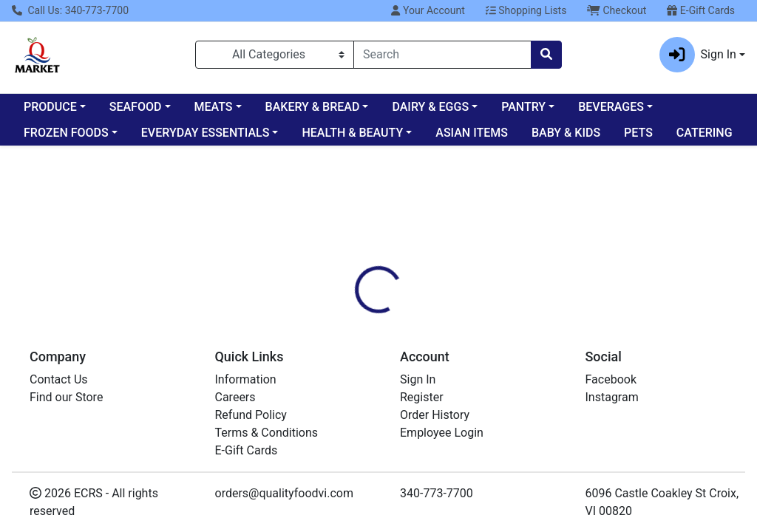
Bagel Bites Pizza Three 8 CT (439, 441)
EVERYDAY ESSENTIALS (206, 133)
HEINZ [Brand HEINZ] (481, 321)
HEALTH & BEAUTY (352, 133)
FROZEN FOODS (66, 133)
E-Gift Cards (701, 10)
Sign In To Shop (641, 214)
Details (356, 266)
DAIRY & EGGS (430, 107)
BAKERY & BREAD (313, 107)
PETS (638, 133)
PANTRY (523, 107)
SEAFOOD (136, 107)
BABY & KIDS (566, 133)
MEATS (214, 107)
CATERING (705, 133)
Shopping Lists (526, 10)
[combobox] (442, 55)
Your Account (428, 10)
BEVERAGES (611, 107)
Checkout (617, 10)
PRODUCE (50, 107)
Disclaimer (421, 266)
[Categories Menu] (275, 55)
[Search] (442, 55)
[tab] (356, 266)
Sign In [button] (698, 55)
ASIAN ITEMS (472, 133)
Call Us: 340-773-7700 (70, 10)
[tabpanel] (536, 328)
